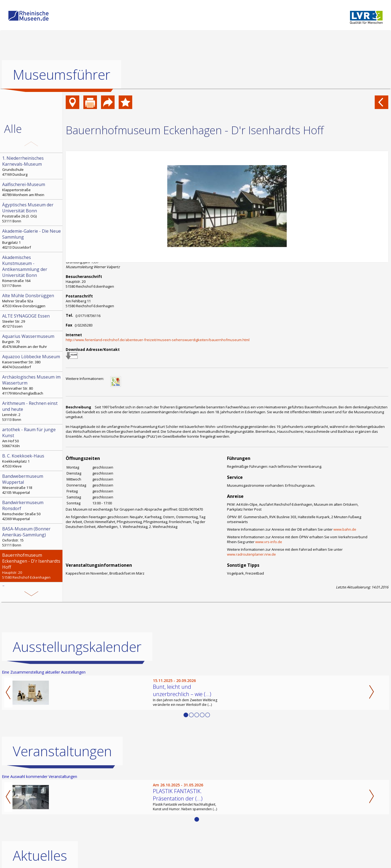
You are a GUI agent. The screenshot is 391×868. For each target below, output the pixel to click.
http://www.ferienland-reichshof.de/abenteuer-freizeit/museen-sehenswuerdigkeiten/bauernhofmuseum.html (158, 340)
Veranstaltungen (62, 751)
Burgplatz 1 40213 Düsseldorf (32, 239)
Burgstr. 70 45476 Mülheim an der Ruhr (32, 341)
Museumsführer (62, 75)
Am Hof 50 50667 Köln (32, 437)
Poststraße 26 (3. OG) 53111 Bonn (32, 213)
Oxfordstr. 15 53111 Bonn (32, 537)
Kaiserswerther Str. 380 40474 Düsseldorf (32, 361)
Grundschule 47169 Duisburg (32, 166)
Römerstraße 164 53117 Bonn (32, 271)
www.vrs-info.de (269, 542)
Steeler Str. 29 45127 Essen (32, 321)
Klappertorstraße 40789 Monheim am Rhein (32, 189)
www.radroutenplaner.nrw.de (251, 554)
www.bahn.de (345, 529)
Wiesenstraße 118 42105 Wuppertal (32, 484)
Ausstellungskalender (77, 646)
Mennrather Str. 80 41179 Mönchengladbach (32, 385)
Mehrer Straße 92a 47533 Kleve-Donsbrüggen (32, 300)
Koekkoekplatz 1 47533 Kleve (32, 461)
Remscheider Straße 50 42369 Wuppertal (32, 510)
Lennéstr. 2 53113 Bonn (32, 411)
